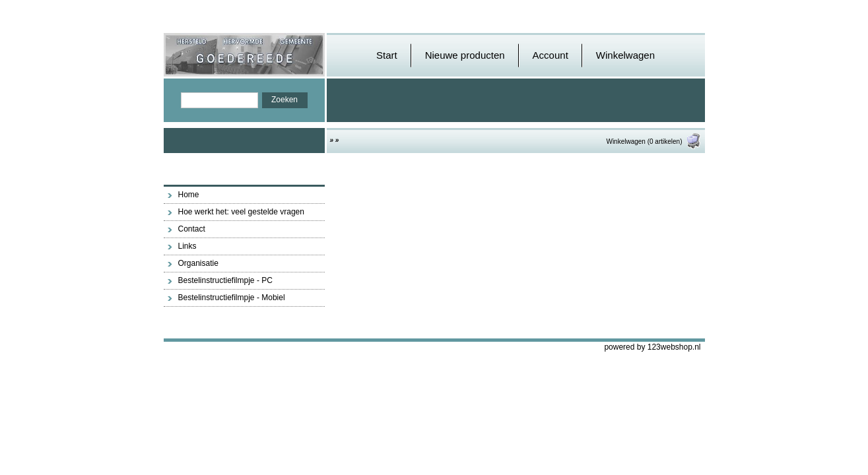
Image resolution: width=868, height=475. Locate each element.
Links (187, 246)
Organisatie (198, 263)
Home (189, 195)
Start (387, 55)
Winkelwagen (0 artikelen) (653, 142)
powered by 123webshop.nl (652, 347)
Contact (192, 229)
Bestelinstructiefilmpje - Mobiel (232, 298)
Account (551, 55)
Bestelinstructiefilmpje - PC (225, 280)
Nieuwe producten (465, 55)
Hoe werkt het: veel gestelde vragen (241, 212)
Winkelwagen (625, 55)
